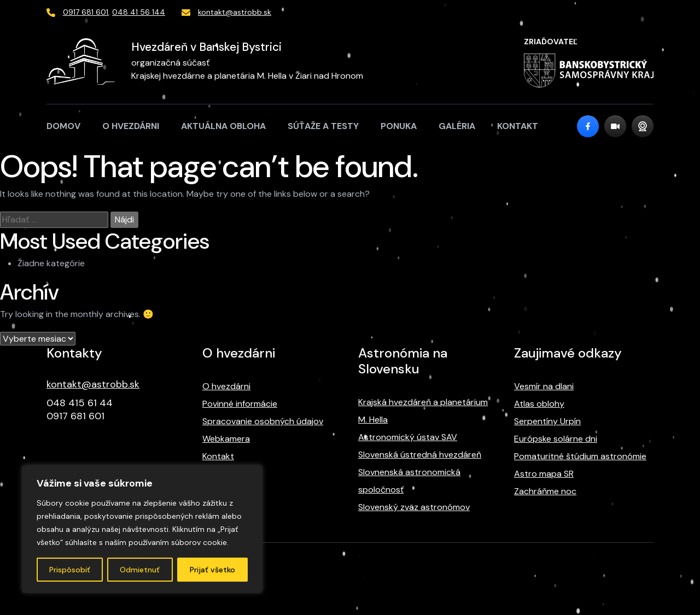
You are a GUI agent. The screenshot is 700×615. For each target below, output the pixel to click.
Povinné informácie (240, 404)
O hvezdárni (131, 126)
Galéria (457, 126)
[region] (142, 529)
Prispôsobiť (70, 570)
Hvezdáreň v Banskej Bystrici (206, 47)
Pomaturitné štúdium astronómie (580, 456)
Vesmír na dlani (544, 386)
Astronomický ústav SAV (408, 437)
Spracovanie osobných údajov (263, 421)
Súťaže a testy (323, 126)
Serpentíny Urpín (547, 421)
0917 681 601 (86, 12)
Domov (63, 126)
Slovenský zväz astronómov (414, 507)
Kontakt (518, 126)
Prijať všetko (212, 570)
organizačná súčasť (170, 63)
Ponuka (399, 126)
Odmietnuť (140, 570)
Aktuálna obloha (223, 126)
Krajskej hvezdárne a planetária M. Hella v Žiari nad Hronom (247, 76)
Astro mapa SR (544, 474)
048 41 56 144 (139, 12)
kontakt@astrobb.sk (235, 12)
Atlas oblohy (539, 404)
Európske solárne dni (556, 439)
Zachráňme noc (545, 491)
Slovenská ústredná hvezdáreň (420, 455)
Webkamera (226, 439)
